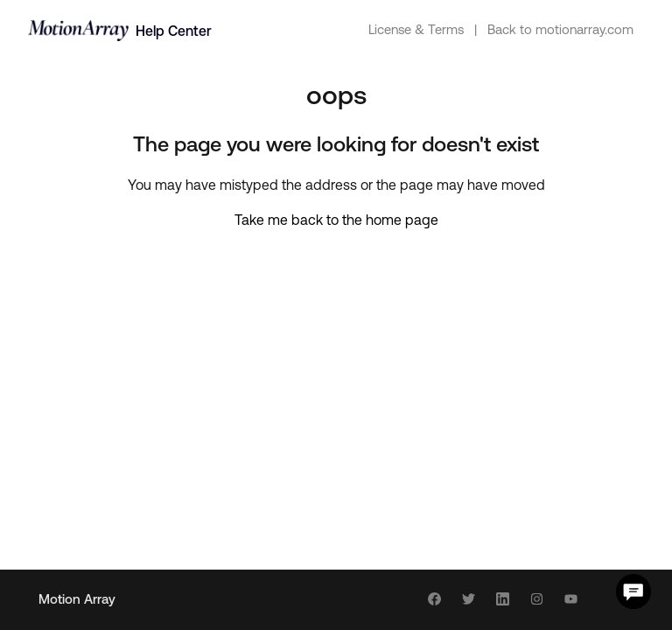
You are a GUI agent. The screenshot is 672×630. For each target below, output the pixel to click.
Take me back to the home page (336, 220)
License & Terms (416, 29)
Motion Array (77, 599)
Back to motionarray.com (560, 29)
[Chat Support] (633, 591)
